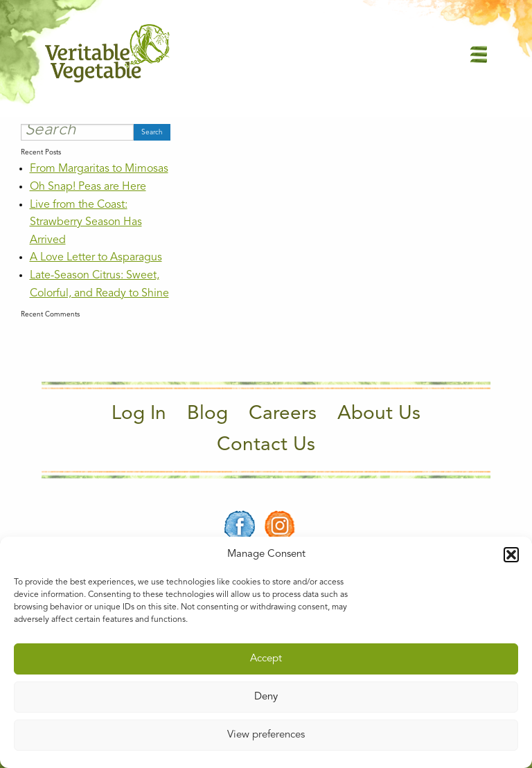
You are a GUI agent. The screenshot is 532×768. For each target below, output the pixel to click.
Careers (283, 414)
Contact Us (266, 445)
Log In (139, 414)
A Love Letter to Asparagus (96, 258)
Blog (207, 414)
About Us (379, 414)
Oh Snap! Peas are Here (88, 187)
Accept (266, 659)
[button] (511, 555)
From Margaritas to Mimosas (99, 169)
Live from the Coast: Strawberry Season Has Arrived (86, 223)
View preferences (266, 735)
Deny (266, 697)
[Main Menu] (479, 54)
